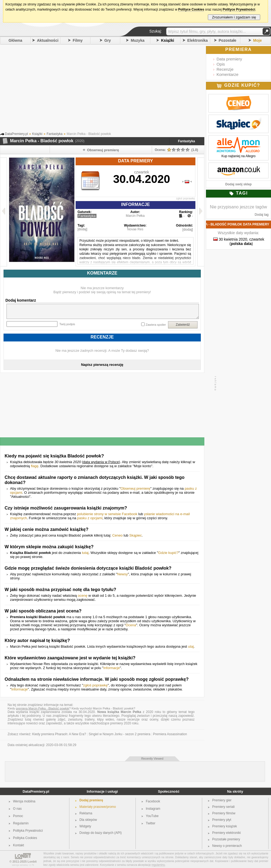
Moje (257, 40)
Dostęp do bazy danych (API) (101, 833)
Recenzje (225, 69)
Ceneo (117, 535)
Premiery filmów (224, 813)
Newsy (123, 574)
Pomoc (18, 816)
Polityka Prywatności (28, 831)
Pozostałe (228, 40)
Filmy (78, 40)
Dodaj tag (262, 215)
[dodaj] (82, 229)
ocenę (83, 596)
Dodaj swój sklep (238, 184)
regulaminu (158, 865)
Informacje (112, 668)
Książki (167, 40)
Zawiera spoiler (156, 325)
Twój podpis (67, 324)
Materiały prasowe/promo (98, 807)
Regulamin (21, 823)
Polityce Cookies (191, 9)
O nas (17, 809)
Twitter (151, 823)
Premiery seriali (223, 807)
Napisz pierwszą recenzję (102, 365)
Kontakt (19, 845)
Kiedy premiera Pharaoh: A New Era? (59, 734)
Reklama (86, 813)
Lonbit (32, 861)
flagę (35, 466)
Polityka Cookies (25, 838)
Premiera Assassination (170, 734)
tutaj (85, 553)
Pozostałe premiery (226, 839)
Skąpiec (135, 535)
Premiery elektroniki (226, 833)
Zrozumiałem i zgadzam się (234, 17)
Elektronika (197, 40)
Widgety (85, 826)
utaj (191, 646)
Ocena (131, 625)
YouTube (152, 816)
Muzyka (138, 40)
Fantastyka (187, 141)
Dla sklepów (88, 820)
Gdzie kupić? (168, 553)
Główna (16, 40)
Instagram (153, 809)
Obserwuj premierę (135, 488)
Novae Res (135, 229)
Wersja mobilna (24, 801)
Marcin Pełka (135, 216)
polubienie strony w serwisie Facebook (107, 514)
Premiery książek (225, 826)
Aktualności (48, 40)
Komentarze (228, 74)
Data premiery (229, 59)
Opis (221, 64)
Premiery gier (222, 800)
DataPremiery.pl (36, 791)
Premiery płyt (222, 820)
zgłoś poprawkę (185, 199)
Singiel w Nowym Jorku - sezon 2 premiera (119, 734)
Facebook (153, 801)
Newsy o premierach (227, 846)
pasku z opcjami (90, 518)
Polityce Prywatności (239, 9)
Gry (108, 40)
